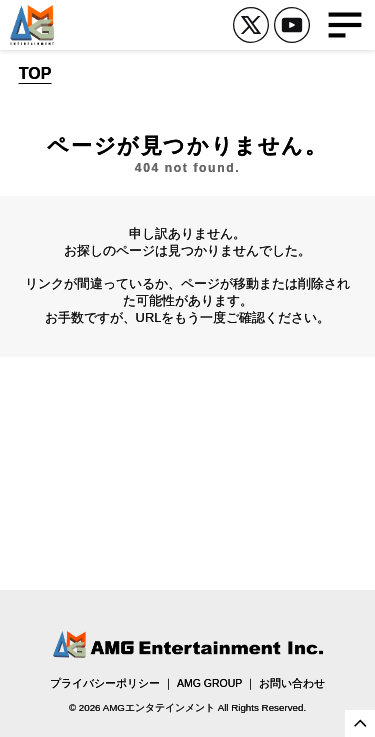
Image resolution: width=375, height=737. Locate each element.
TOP (35, 74)
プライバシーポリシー (105, 683)
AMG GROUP (209, 683)
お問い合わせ (292, 683)
